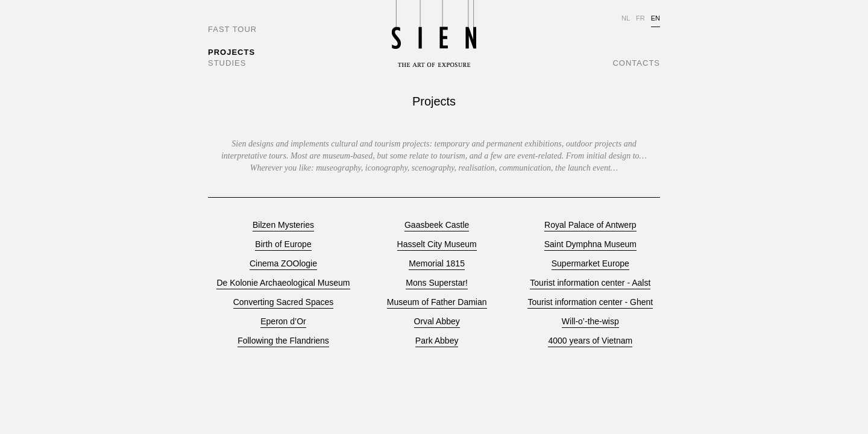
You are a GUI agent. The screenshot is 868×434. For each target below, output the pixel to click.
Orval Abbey (437, 322)
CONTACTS (636, 63)
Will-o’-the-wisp (590, 322)
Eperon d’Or (283, 322)
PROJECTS (231, 52)
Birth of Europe (283, 244)
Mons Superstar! (437, 283)
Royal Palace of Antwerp (590, 225)
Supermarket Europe (590, 264)
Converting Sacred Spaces (284, 302)
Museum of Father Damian (437, 302)
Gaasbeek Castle (437, 225)
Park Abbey (437, 341)
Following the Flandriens (283, 341)
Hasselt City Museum (437, 244)
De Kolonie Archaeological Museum (283, 283)
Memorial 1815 (437, 264)
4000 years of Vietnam (590, 341)
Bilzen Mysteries (283, 225)
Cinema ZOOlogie (283, 264)
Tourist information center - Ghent (590, 302)
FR (640, 18)
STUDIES (227, 63)
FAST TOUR (232, 29)
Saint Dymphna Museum (590, 244)
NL (626, 18)
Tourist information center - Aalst (590, 283)
